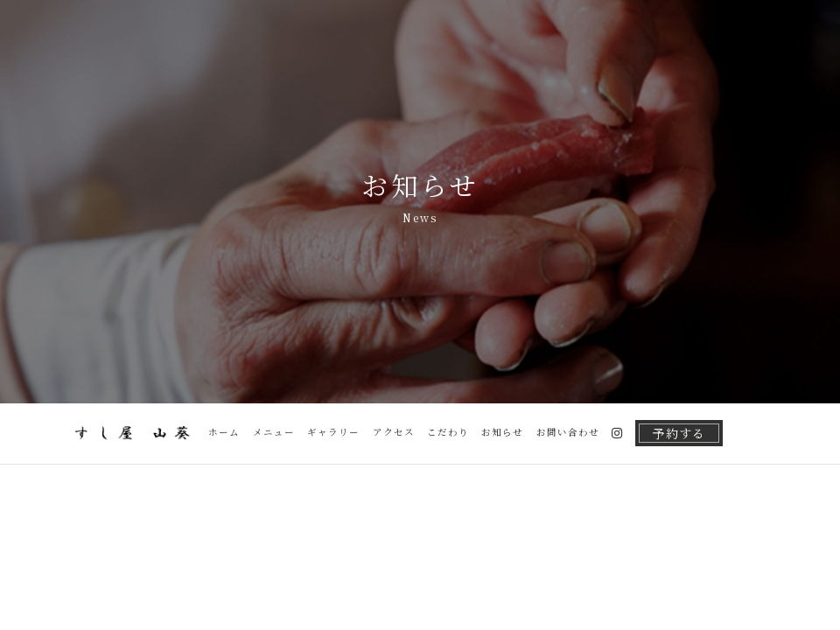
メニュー (274, 432)
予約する (679, 433)
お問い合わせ (568, 432)
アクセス (394, 432)
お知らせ (502, 432)
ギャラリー (333, 432)
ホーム (224, 432)
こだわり (448, 432)
